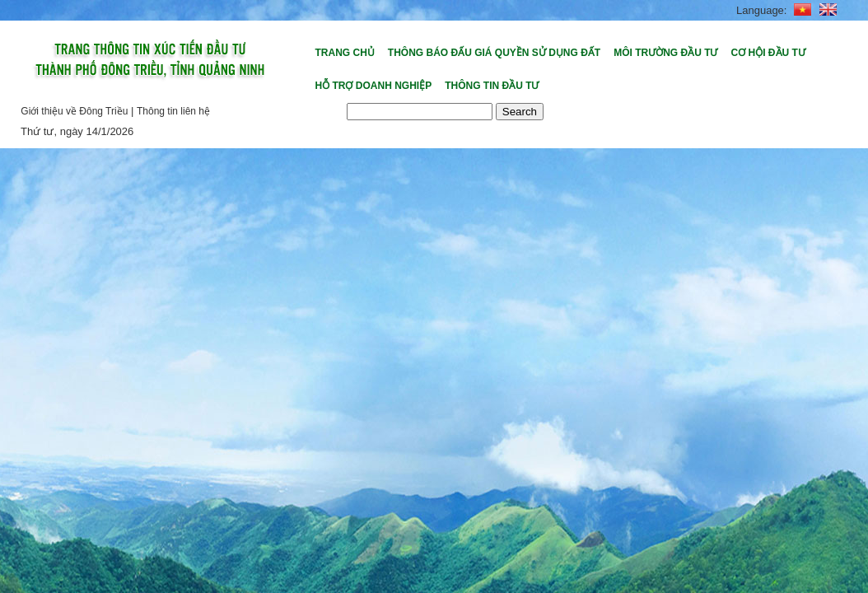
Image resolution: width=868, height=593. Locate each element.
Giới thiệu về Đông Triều (74, 111)
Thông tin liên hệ (173, 111)
